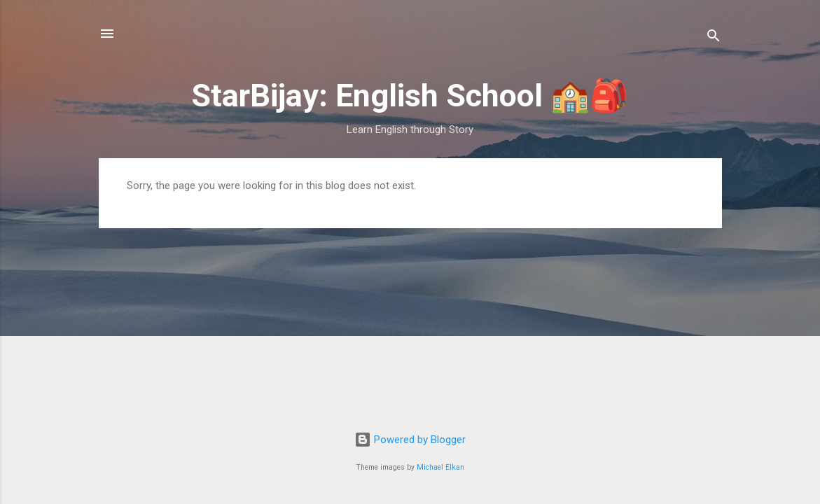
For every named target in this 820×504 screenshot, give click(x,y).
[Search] (714, 38)
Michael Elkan (440, 467)
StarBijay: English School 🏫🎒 (410, 96)
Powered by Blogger (410, 440)
